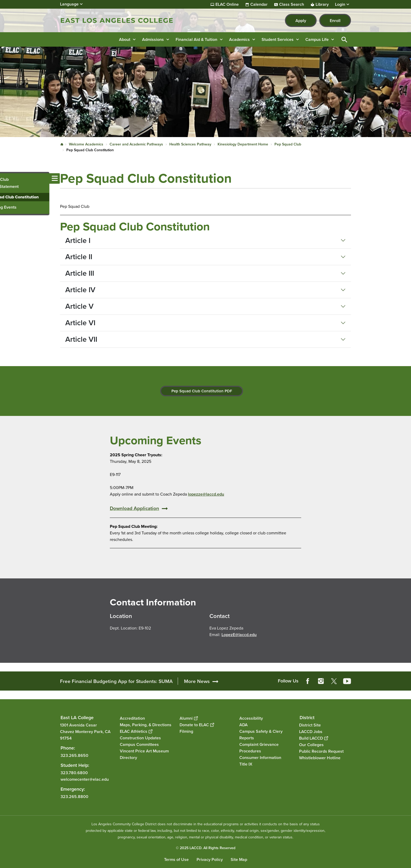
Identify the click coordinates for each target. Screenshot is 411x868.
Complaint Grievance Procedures (259, 748)
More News (197, 681)
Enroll (335, 21)
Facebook (308, 681)
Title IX (246, 764)
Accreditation (132, 718)
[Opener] (406, 677)
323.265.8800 (74, 796)
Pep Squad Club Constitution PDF (202, 391)
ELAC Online (227, 4)
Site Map (239, 859)
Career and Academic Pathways (136, 144)
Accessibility (251, 718)
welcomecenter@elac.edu (85, 779)
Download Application (134, 508)
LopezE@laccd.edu (239, 635)
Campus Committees (139, 744)
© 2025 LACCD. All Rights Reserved (206, 848)
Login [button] (340, 4)
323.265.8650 (74, 755)
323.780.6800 (74, 772)
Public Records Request (321, 751)
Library (322, 4)
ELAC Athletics (136, 731)
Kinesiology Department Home (243, 144)
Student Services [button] (278, 39)
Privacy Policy (210, 859)
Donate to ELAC (197, 725)
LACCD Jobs (311, 731)
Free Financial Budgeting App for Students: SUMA (116, 681)
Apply (301, 21)
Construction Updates (140, 738)
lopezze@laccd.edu (206, 494)
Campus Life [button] (317, 39)
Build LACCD (313, 738)
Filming (186, 731)
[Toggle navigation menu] (5, 178)
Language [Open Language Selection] (69, 4)
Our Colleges (311, 744)
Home (62, 144)
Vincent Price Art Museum (144, 751)
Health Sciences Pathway (190, 144)
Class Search (292, 4)
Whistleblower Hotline (320, 758)
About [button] (125, 39)
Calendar (259, 4)
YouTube (347, 681)
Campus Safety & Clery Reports (261, 735)
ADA (244, 725)
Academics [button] (239, 39)
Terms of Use (176, 859)
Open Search (344, 39)
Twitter (334, 681)
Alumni (189, 718)
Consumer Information (260, 758)
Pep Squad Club (288, 144)
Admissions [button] (153, 39)
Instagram (321, 681)
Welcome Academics (86, 144)
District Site (310, 725)
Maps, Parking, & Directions (146, 725)
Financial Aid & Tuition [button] (196, 39)
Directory (128, 758)
